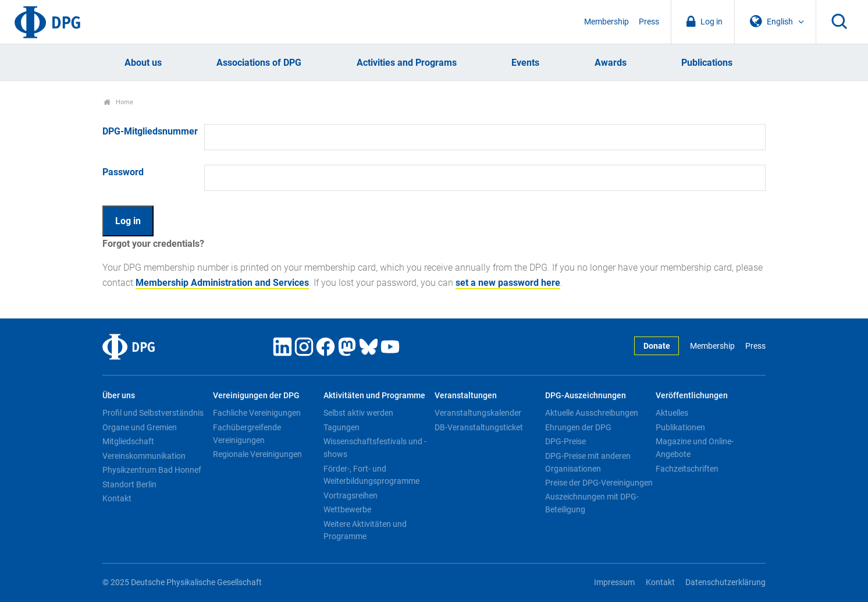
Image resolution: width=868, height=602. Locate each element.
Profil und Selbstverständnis (153, 413)
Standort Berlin (129, 484)
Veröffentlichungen (692, 396)
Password (123, 172)
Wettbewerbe (347, 509)
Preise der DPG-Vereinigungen (599, 483)
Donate (657, 346)
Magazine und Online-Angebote (695, 448)
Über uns (119, 396)
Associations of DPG (259, 63)
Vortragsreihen (351, 495)
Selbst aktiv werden (358, 413)
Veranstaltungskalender (478, 413)
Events (525, 63)
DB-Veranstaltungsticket (479, 427)
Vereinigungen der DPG (256, 396)
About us (143, 63)
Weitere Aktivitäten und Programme (365, 530)
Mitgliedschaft (128, 441)
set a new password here (508, 283)
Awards (611, 63)
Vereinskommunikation (144, 456)
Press (649, 22)
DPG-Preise (565, 441)
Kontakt (117, 498)
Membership (606, 22)
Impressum (614, 582)
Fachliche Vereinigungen (257, 413)
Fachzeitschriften (687, 469)
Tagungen (341, 427)
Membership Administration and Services (222, 283)
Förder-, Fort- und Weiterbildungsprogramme (371, 475)
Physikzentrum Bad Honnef (152, 470)
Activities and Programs (407, 63)
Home (118, 102)
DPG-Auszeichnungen (586, 396)
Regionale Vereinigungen (257, 454)
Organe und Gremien (140, 427)
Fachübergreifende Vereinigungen (247, 434)
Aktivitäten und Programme (374, 396)
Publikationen (680, 427)
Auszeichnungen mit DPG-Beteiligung (592, 503)
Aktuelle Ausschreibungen (592, 413)
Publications (707, 63)
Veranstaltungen (466, 396)
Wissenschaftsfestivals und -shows (375, 448)
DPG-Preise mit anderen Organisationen (588, 462)
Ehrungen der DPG (578, 427)
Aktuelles (672, 413)
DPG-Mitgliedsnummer (150, 131)
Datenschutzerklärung (725, 582)
